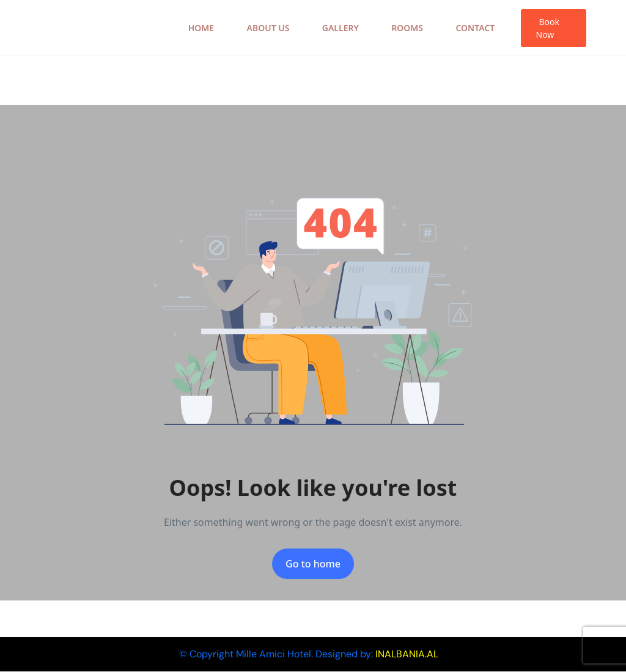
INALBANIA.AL (407, 654)
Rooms (407, 28)
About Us (268, 28)
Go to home (313, 564)
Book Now (548, 28)
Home (201, 28)
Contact (475, 28)
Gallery (341, 28)
